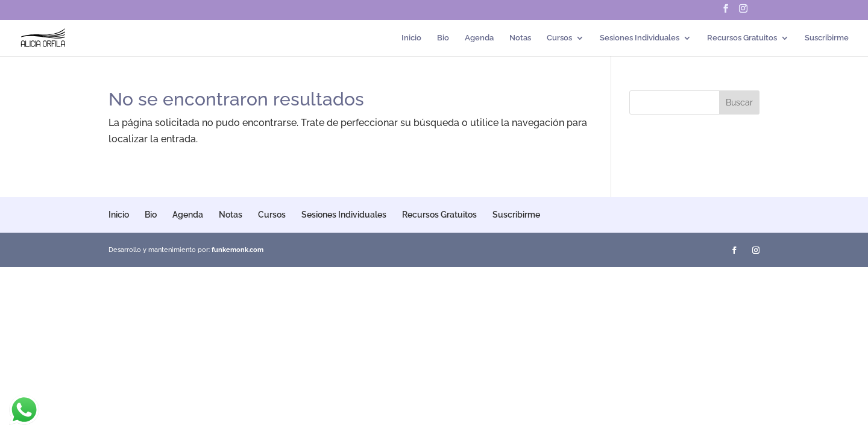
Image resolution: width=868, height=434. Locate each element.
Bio (443, 38)
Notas (520, 38)
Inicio (411, 38)
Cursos (559, 38)
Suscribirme (827, 38)
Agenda (479, 38)
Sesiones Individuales (640, 38)
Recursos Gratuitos (742, 38)
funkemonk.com (237, 250)
